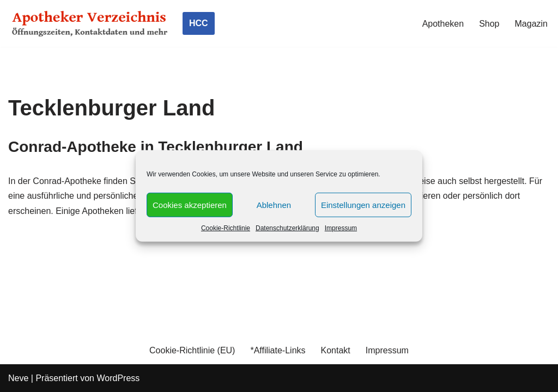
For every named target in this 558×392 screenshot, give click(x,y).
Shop (489, 24)
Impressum (341, 228)
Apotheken (443, 24)
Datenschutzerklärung (287, 228)
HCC (199, 23)
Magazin (531, 24)
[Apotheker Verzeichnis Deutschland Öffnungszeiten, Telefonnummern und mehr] (90, 23)
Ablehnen (274, 204)
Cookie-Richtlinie (226, 228)
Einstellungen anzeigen (363, 204)
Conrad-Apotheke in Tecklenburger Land (156, 147)
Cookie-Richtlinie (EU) (192, 350)
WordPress (118, 378)
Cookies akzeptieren (190, 204)
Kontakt (336, 350)
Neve (18, 378)
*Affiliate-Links (278, 350)
